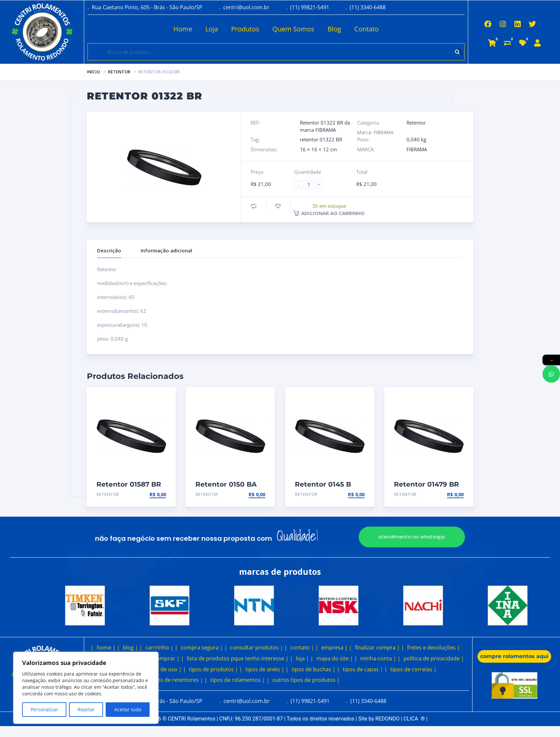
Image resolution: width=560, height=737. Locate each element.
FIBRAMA (417, 149)
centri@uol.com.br (246, 7)
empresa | (334, 647)
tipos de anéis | (265, 669)
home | (106, 647)
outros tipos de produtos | (306, 680)
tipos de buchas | (314, 669)
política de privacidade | (434, 658)
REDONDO (387, 719)
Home (162, 29)
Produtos (224, 29)
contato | (302, 647)
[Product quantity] (311, 184)
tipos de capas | (363, 669)
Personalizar (44, 709)
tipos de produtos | (213, 669)
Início (93, 72)
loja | (302, 658)
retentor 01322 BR (321, 139)
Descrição (109, 250)
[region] (86, 688)
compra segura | (202, 647)
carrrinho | (159, 647)
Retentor (119, 72)
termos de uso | (161, 669)
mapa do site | (335, 658)
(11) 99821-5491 (310, 7)
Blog (313, 29)
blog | (130, 647)
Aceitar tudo (128, 709)
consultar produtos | (257, 647)
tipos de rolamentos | (238, 680)
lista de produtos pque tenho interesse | (238, 658)
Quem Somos (272, 29)
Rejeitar (86, 709)
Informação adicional (166, 250)
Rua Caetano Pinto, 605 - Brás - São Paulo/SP (147, 7)
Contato (345, 29)
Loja (191, 29)
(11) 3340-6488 (368, 7)
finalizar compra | (377, 647)
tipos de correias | (413, 669)
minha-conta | (378, 658)
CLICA (414, 719)
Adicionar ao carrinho (329, 213)
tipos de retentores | (177, 680)
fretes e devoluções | (434, 647)
